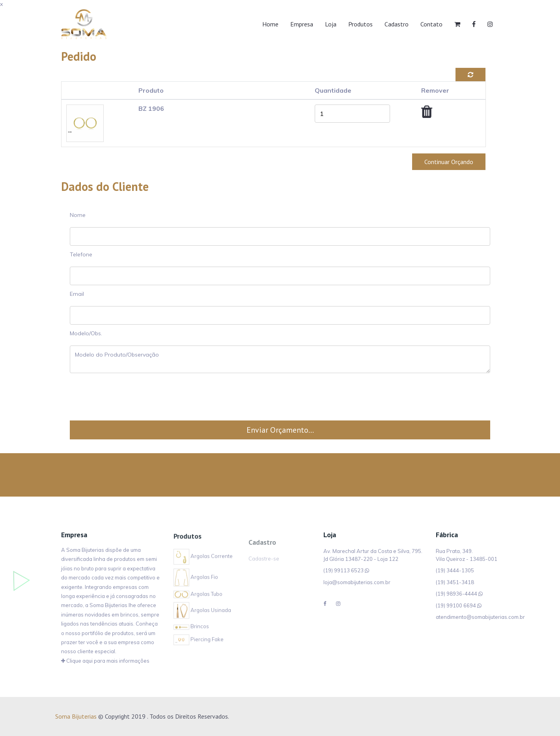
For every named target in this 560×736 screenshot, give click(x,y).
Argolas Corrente (203, 560)
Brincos (191, 630)
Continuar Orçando (449, 162)
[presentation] (280, 397)
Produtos (360, 24)
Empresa (302, 24)
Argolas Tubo (198, 598)
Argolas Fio (196, 581)
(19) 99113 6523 (343, 570)
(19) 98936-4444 (456, 594)
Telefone (81, 254)
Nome (78, 215)
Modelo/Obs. (86, 333)
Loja (331, 24)
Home (270, 24)
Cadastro (397, 24)
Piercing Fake (199, 643)
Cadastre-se (264, 566)
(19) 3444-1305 (455, 570)
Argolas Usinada (202, 614)
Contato (431, 24)
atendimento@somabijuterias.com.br (480, 617)
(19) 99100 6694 (456, 605)
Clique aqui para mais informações (105, 661)
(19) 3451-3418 (455, 582)
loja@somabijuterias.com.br (357, 582)
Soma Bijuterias (76, 716)
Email (77, 294)
